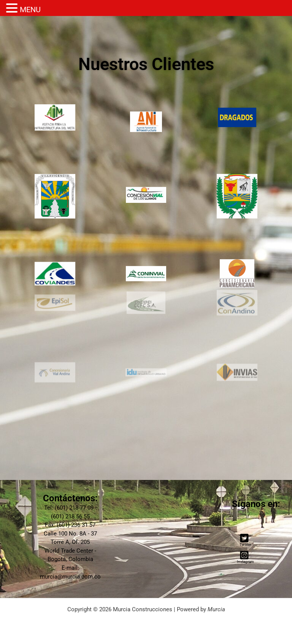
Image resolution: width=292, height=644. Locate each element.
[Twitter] (244, 540)
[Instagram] (244, 557)
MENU (30, 10)
